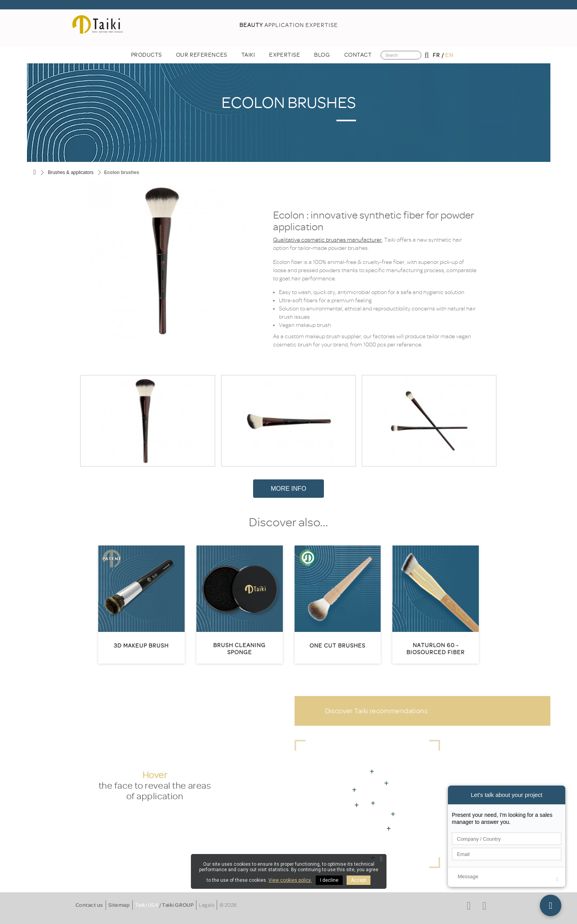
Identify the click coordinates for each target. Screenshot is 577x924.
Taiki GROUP (178, 905)
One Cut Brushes (337, 646)
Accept (359, 880)
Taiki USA (147, 905)
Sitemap (119, 905)
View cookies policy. (290, 880)
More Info (288, 489)
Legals (207, 905)
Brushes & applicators (71, 172)
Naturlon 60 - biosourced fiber (436, 649)
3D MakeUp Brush (141, 646)
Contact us (89, 905)
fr (436, 55)
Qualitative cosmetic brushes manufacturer (327, 240)
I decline (329, 880)
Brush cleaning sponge (239, 649)
